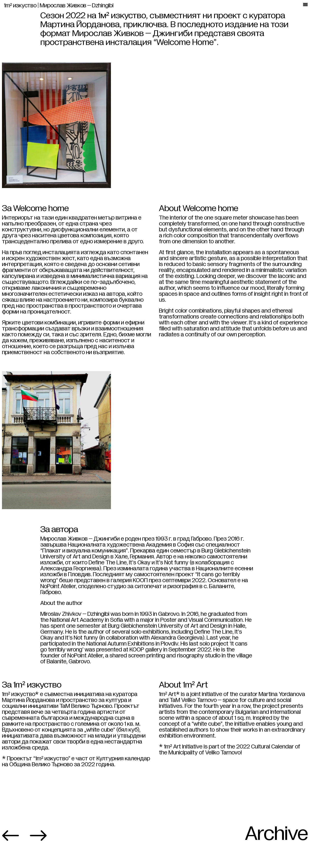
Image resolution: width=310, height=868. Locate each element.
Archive (276, 857)
